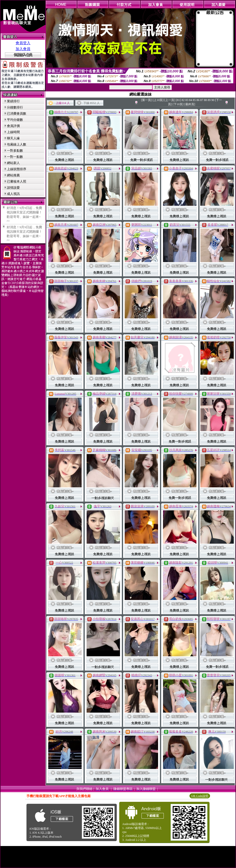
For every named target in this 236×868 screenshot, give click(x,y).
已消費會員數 (17, 114)
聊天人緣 (13, 138)
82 (183, 100)
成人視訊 (13, 194)
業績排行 (13, 101)
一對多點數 (15, 151)
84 (190, 100)
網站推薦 (13, 175)
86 (198, 100)
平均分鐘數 (15, 120)
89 (209, 100)
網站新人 (13, 163)
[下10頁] (178, 104)
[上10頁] (158, 100)
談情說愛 (13, 188)
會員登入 (23, 43)
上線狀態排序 (17, 169)
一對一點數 (15, 157)
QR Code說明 (200, 796)
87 (202, 100)
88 (205, 100)
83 (187, 100)
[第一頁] (146, 100)
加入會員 (23, 49)
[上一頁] (170, 100)
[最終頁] (190, 104)
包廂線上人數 (17, 144)
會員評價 (13, 126)
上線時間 (13, 132)
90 (213, 100)
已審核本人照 (17, 181)
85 (194, 100)
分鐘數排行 (15, 107)
